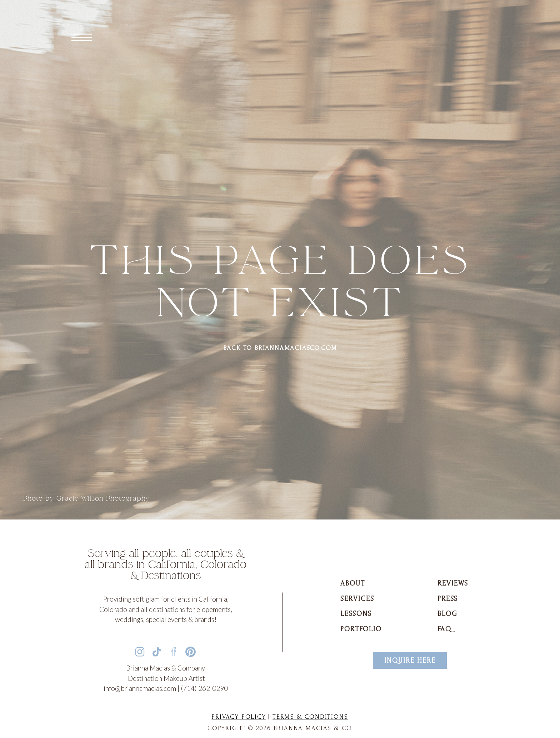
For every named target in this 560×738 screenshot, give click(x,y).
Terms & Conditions (310, 717)
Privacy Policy (239, 717)
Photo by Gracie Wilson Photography (86, 498)
